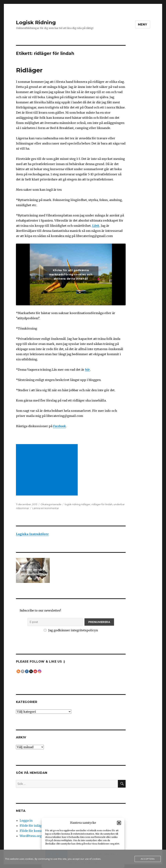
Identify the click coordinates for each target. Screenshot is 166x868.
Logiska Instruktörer (32, 534)
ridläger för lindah (102, 504)
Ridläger (29, 70)
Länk (96, 226)
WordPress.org (31, 836)
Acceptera (148, 859)
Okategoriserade (51, 504)
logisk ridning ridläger (77, 504)
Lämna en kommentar (46, 508)
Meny (143, 25)
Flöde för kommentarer (37, 831)
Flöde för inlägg (31, 826)
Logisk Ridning (36, 22)
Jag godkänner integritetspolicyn (71, 630)
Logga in (26, 820)
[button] (119, 823)
